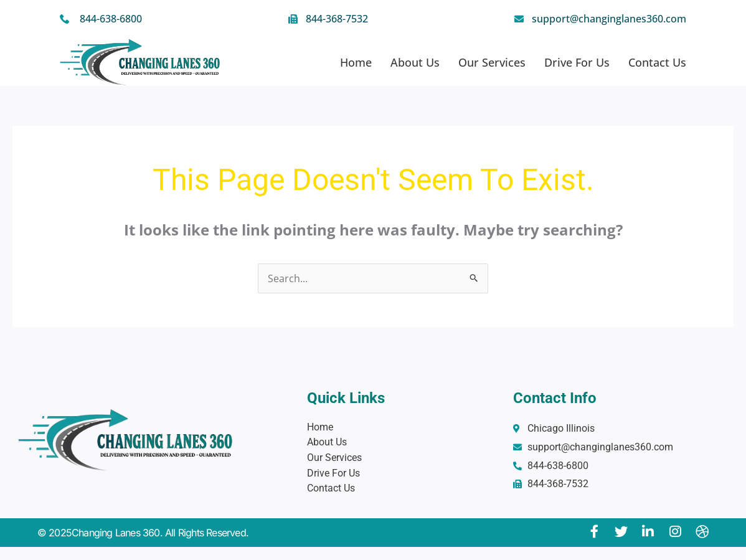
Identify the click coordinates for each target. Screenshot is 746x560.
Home (356, 62)
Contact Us (657, 62)
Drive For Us (577, 62)
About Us (415, 62)
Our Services (492, 62)
